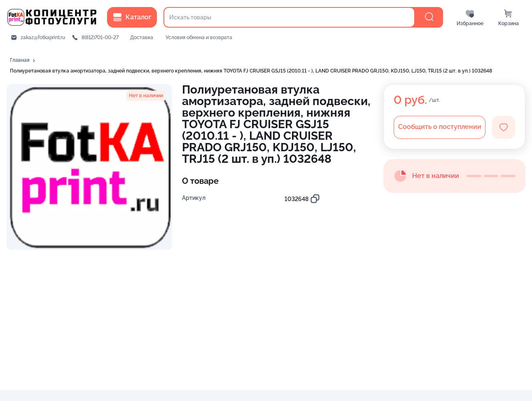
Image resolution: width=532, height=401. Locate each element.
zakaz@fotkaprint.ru (43, 38)
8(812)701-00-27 (100, 38)
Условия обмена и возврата (199, 38)
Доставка (142, 38)
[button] (23, 61)
